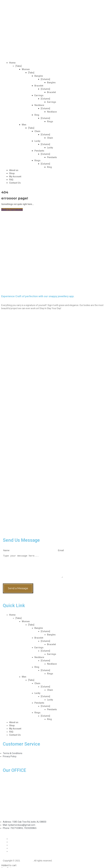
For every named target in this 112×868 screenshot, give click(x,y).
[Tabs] (19, 66)
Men (24, 125)
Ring (37, 115)
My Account (15, 176)
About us (14, 170)
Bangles (39, 76)
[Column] (45, 79)
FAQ (11, 180)
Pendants (39, 151)
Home (12, 63)
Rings (50, 121)
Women (26, 69)
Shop (12, 173)
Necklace (39, 105)
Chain (37, 131)
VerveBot (27, 861)
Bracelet (39, 86)
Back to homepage (12, 209)
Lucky (37, 141)
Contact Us (15, 183)
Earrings (39, 95)
